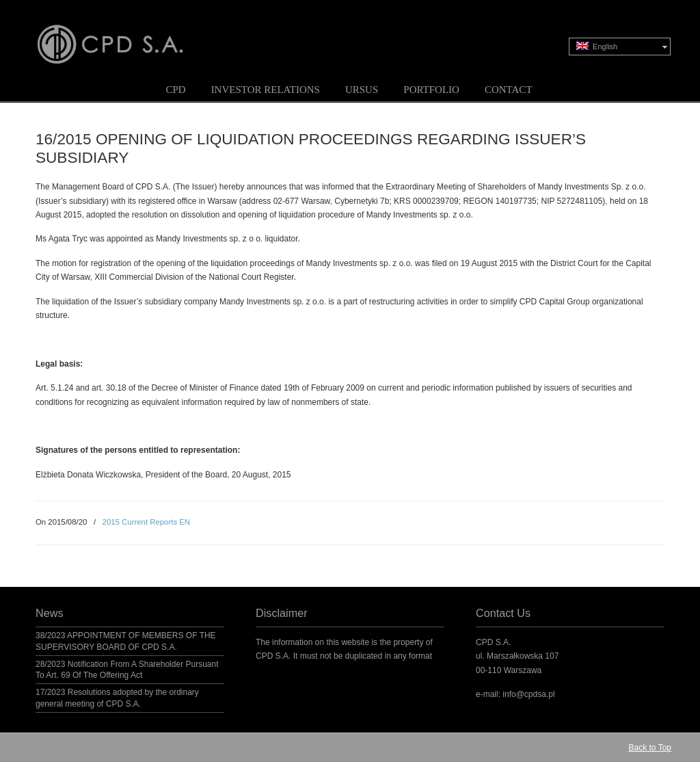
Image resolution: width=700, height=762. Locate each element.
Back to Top (650, 748)
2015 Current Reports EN (147, 522)
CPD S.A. (126, 35)
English (597, 46)
